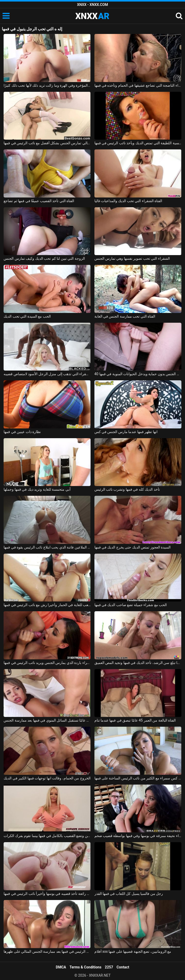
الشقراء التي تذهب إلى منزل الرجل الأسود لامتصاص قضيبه (47, 374)
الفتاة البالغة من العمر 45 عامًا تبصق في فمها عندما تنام (135, 720)
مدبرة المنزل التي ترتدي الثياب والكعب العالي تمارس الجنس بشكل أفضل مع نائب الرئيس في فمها (47, 143)
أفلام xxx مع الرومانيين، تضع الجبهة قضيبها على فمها (133, 951)
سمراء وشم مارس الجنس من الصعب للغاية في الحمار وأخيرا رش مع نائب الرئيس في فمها (47, 605)
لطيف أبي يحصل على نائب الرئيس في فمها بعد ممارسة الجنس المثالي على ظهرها (47, 951)
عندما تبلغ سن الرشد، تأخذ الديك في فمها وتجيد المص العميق (138, 663)
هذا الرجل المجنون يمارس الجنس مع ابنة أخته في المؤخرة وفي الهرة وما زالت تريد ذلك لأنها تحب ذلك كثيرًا (47, 85)
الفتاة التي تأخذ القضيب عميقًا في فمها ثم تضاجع (39, 201)
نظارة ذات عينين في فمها (22, 432)
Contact (123, 967)
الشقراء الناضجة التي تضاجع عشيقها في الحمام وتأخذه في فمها (138, 85)
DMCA (61, 967)
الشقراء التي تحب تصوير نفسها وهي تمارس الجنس (132, 258)
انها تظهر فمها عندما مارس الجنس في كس (126, 432)
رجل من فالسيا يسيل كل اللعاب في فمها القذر (129, 894)
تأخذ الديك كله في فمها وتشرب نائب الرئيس (127, 489)
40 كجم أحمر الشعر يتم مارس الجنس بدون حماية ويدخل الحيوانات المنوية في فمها (138, 374)
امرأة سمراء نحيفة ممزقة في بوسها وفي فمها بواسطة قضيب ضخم (138, 836)
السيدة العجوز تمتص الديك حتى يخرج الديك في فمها (133, 547)
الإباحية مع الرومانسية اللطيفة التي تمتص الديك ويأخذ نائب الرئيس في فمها (138, 143)
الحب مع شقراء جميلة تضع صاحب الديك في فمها (131, 605)
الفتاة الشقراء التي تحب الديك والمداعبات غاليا (128, 201)
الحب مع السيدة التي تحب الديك (27, 316)
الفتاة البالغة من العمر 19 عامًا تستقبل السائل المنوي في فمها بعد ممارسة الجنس (47, 720)
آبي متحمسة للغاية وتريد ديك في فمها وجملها (37, 489)
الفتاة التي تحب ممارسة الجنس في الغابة (125, 316)
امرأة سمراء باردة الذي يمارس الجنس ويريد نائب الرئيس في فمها (47, 663)
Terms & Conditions (85, 967)
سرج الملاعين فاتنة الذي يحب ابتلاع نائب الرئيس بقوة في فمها (47, 547)
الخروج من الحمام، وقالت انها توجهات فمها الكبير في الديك (47, 778)
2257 (109, 967)
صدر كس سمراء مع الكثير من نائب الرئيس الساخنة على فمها (138, 778)
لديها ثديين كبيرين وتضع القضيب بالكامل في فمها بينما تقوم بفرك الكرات (47, 836)
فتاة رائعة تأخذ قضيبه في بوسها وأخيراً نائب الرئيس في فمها (47, 894)
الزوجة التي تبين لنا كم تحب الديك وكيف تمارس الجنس (44, 258)
